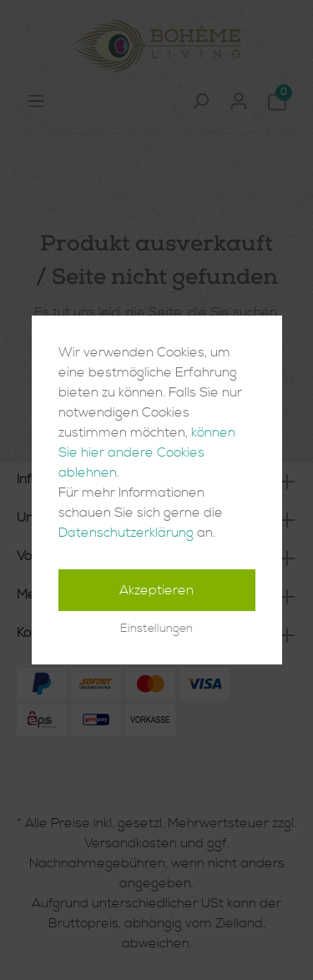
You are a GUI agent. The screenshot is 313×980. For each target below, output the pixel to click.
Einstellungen (156, 629)
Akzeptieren (156, 590)
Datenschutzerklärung (126, 533)
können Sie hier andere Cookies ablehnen (147, 452)
